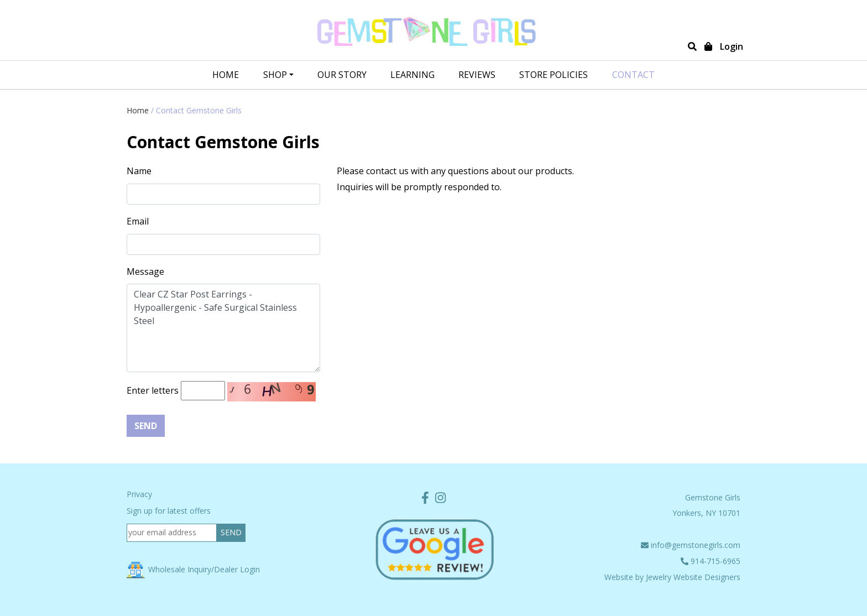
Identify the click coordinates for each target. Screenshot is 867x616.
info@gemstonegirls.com (691, 545)
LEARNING (412, 75)
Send (146, 426)
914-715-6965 (711, 561)
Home (226, 75)
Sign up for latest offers (169, 511)
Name (139, 171)
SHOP (275, 75)
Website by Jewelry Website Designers (672, 577)
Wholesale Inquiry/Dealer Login (193, 569)
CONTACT (633, 75)
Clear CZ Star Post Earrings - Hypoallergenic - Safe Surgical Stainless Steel (223, 328)
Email (138, 221)
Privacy (139, 494)
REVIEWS (477, 75)
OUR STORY (342, 75)
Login (732, 46)
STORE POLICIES (553, 75)
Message (145, 272)
